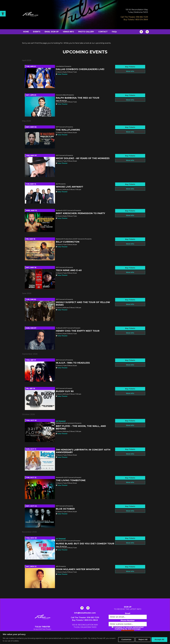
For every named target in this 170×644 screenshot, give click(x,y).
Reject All (143, 640)
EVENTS (37, 32)
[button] (3, 14)
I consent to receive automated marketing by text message (128, 628)
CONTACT (103, 32)
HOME (26, 32)
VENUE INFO (68, 32)
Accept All (159, 640)
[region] (85, 638)
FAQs (114, 32)
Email (128, 613)
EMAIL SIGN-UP (52, 32)
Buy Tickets (130, 67)
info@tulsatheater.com (85, 613)
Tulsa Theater (62, 74)
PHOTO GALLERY (86, 32)
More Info (130, 71)
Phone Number (128, 621)
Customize (126, 640)
